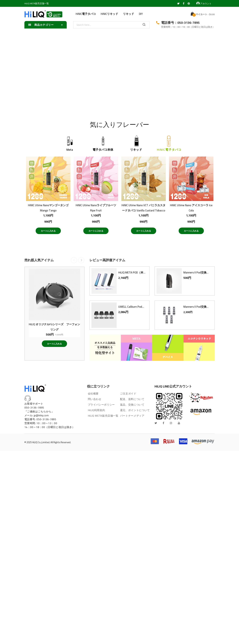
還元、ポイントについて (135, 410)
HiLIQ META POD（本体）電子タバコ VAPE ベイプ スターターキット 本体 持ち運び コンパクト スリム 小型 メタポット (132, 272)
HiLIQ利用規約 (96, 410)
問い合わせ (95, 399)
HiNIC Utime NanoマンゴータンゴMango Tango (48, 208)
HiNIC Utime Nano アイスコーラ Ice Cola (191, 208)
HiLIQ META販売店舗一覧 (37, 3)
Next (81, 260)
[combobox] (111, 25)
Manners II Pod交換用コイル (197, 307)
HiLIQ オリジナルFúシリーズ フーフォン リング (54, 327)
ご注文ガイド (128, 394)
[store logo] (43, 14)
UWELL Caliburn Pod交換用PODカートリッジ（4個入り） (132, 307)
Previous (74, 260)
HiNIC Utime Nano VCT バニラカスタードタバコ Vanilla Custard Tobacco (143, 208)
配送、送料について (132, 399)
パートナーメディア (132, 416)
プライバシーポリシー (101, 405)
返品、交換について (132, 405)
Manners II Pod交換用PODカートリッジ (197, 272)
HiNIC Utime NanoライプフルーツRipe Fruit (96, 208)
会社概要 (93, 394)
